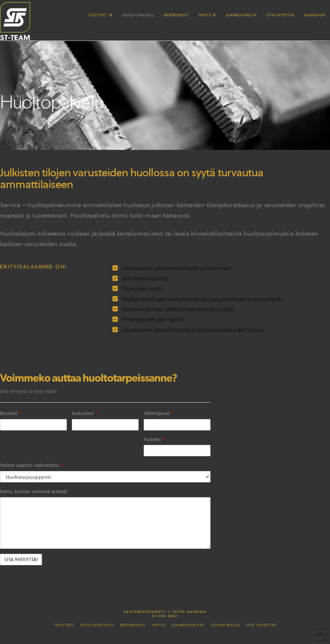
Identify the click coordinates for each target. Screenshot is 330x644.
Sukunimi (85, 413)
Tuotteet (64, 625)
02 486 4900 (165, 616)
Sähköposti (158, 413)
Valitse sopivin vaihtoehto (31, 465)
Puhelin (154, 439)
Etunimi (11, 413)
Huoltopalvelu (97, 625)
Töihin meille (226, 625)
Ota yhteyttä (262, 625)
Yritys (159, 625)
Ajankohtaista (188, 625)
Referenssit (133, 625)
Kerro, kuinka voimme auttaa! (34, 491)
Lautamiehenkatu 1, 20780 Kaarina (165, 611)
